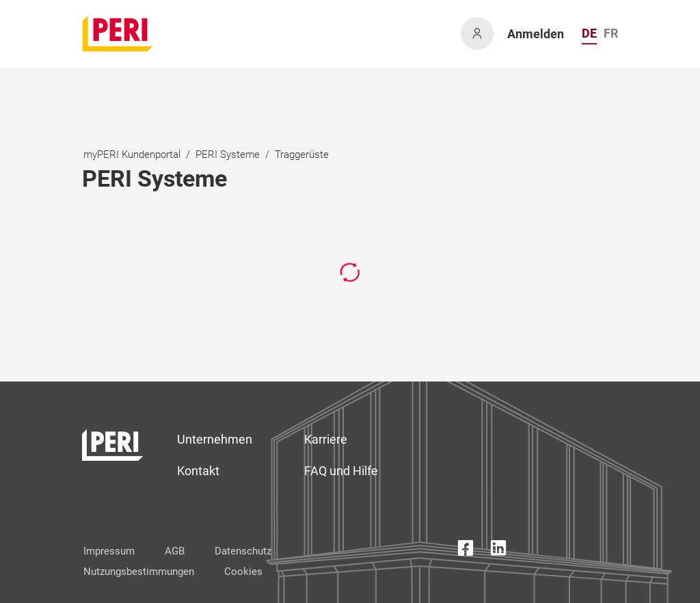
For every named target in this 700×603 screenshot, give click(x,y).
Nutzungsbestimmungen (139, 572)
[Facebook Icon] (466, 551)
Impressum (109, 551)
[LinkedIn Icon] (498, 551)
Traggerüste (302, 155)
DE (589, 33)
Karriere (326, 439)
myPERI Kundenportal (132, 155)
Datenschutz (243, 551)
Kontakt (198, 471)
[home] (118, 33)
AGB (175, 551)
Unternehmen (215, 439)
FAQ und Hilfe (341, 471)
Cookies (243, 572)
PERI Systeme (228, 155)
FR (611, 33)
